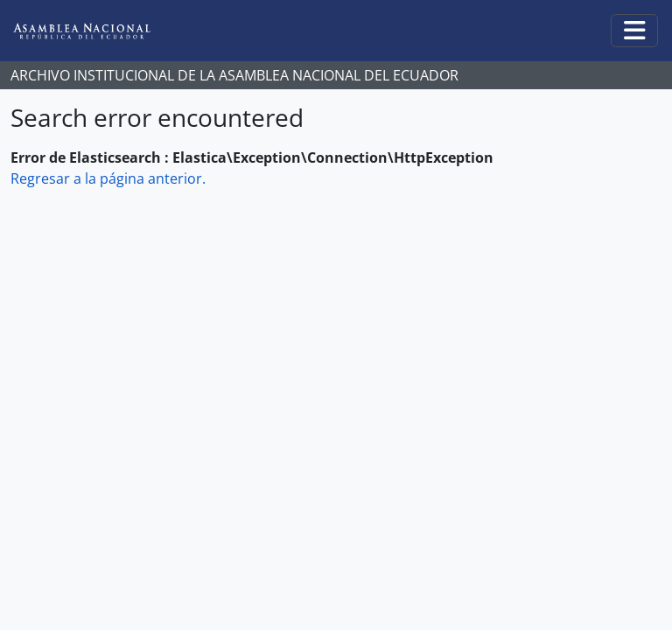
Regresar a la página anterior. (108, 178)
